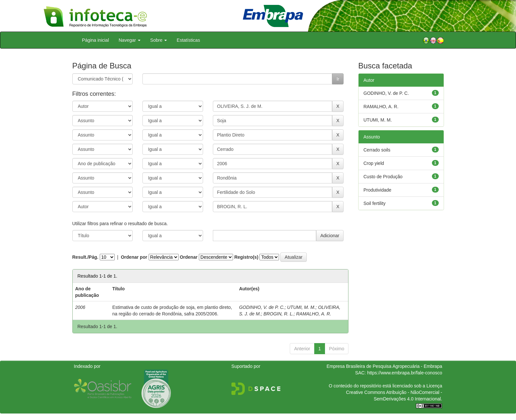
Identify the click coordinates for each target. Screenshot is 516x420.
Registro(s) (246, 257)
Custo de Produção (383, 177)
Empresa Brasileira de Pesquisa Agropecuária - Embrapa (384, 366)
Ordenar (188, 257)
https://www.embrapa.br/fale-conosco (405, 373)
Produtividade (377, 190)
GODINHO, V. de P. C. (262, 307)
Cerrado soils (377, 150)
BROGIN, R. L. (279, 314)
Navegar (130, 40)
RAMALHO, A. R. (314, 314)
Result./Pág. (85, 257)
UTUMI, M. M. (301, 307)
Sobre (159, 40)
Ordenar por (134, 257)
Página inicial (96, 40)
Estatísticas (188, 40)
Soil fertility (375, 203)
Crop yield (374, 163)
